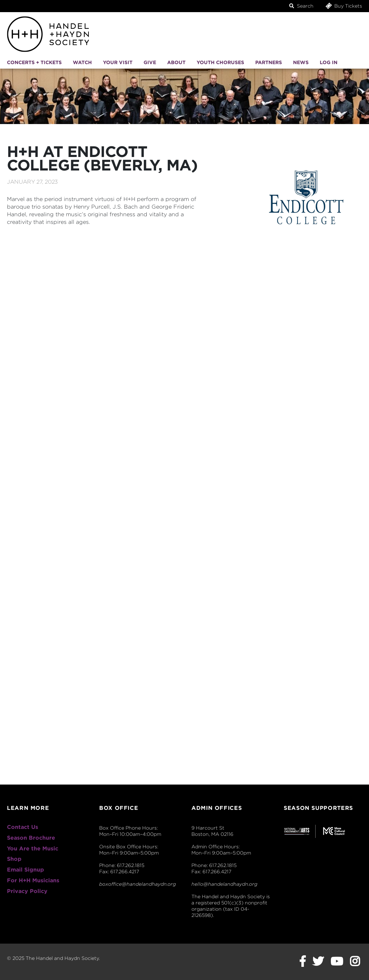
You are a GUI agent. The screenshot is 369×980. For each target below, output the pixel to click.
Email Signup (25, 870)
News (301, 62)
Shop (14, 859)
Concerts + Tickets (34, 62)
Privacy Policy (27, 891)
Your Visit (118, 62)
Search (301, 6)
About (176, 62)
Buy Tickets (344, 6)
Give (150, 62)
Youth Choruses (220, 62)
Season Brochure (31, 838)
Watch (82, 62)
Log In (329, 62)
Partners (269, 62)
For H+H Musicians (33, 880)
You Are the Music (33, 848)
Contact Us (23, 827)
